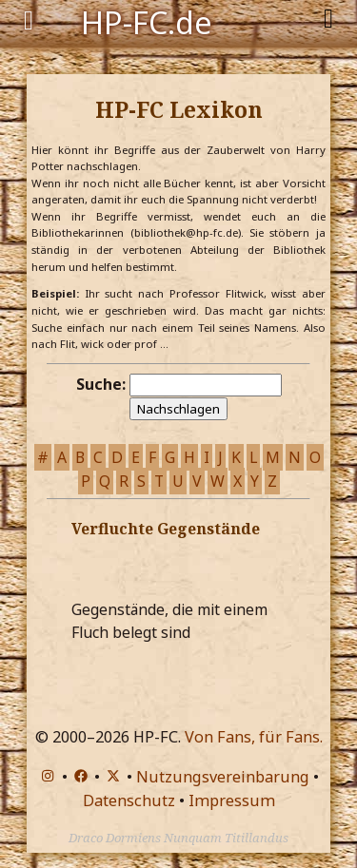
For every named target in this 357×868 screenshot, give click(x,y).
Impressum (232, 800)
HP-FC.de (147, 21)
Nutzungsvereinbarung (223, 777)
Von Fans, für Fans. (254, 737)
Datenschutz (129, 800)
